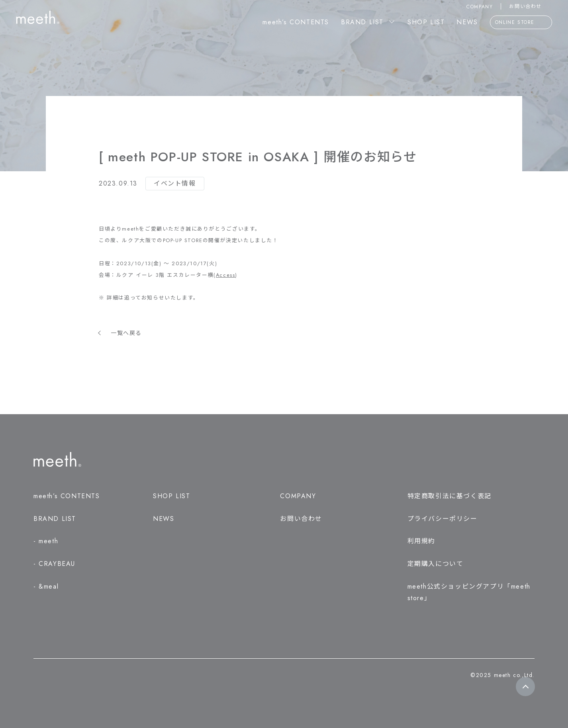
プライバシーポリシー (443, 519)
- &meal (46, 586)
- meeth (46, 541)
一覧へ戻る (126, 333)
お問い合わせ (531, 7)
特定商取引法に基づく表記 (450, 496)
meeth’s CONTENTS (296, 22)
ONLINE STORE (521, 23)
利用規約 (421, 541)
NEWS (467, 22)
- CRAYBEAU (54, 564)
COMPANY (480, 7)
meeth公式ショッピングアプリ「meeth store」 (469, 592)
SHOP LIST (426, 22)
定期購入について (436, 564)
